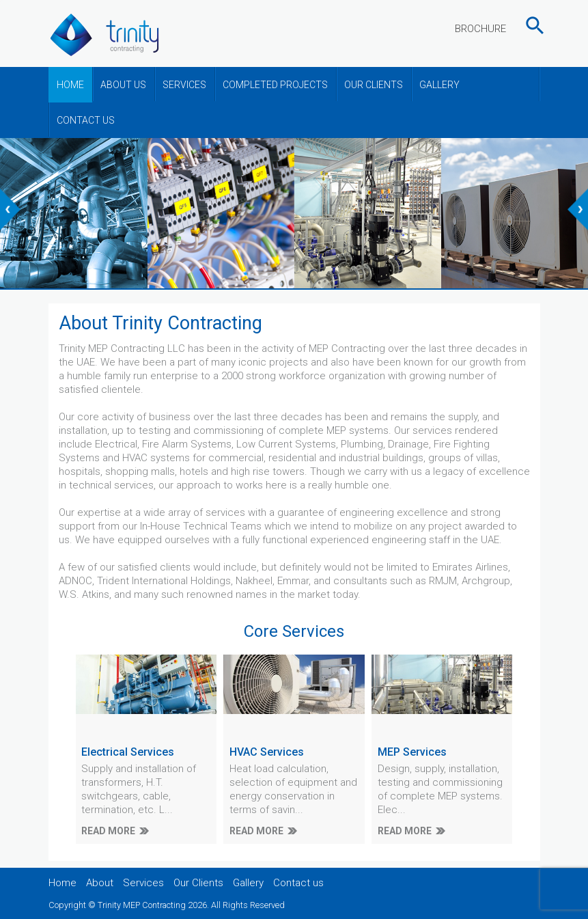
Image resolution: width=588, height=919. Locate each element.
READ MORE (108, 831)
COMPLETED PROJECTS (275, 85)
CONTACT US (86, 120)
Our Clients (198, 883)
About (100, 883)
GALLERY (439, 85)
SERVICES (184, 85)
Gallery (248, 883)
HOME (70, 85)
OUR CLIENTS (374, 85)
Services (143, 883)
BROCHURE (480, 29)
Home (62, 883)
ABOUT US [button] (123, 85)
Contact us (298, 883)
